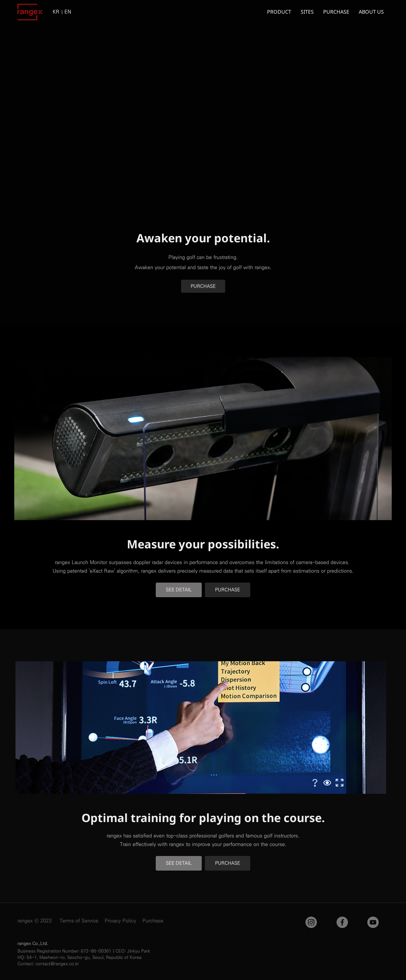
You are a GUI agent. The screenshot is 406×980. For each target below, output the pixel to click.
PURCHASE (203, 286)
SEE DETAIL (179, 590)
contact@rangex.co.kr (57, 964)
